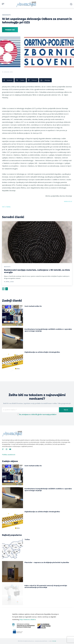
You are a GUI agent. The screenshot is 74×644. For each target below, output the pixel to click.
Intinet (54, 641)
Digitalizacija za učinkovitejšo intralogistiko (42, 352)
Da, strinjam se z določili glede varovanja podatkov (38, 414)
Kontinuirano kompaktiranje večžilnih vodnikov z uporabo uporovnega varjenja (48, 330)
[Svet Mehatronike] (26, 4)
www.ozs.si (68, 201)
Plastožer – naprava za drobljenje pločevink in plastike (47, 562)
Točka (27, 539)
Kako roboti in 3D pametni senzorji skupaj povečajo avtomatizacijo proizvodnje (46, 586)
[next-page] (7, 289)
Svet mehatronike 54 (33, 306)
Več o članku (6, 207)
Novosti (6, 15)
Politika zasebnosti (9, 455)
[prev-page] (3, 289)
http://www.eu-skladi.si (28, 619)
